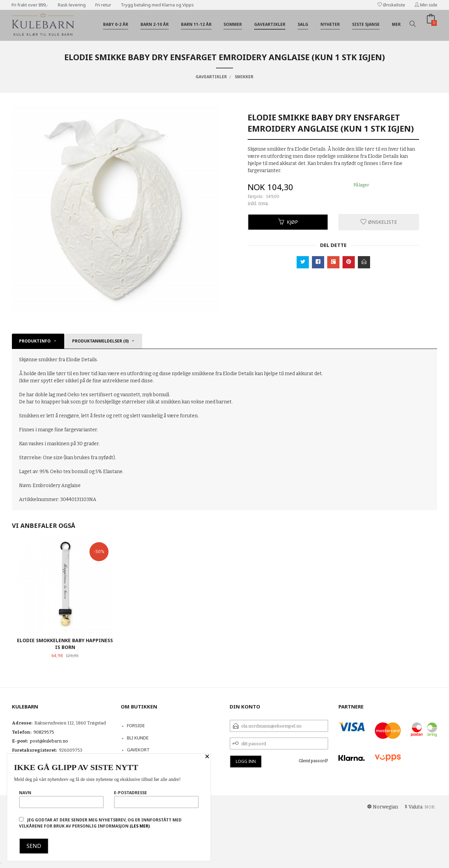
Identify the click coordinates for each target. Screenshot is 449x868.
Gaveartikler (270, 24)
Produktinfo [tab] (35, 341)
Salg (303, 24)
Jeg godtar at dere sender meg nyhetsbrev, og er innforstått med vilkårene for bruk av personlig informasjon (100, 823)
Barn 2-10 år (155, 24)
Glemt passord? (313, 761)
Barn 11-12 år (196, 24)
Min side (426, 5)
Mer (396, 24)
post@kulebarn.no (49, 741)
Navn (61, 799)
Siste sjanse (366, 24)
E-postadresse (156, 799)
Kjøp (288, 222)
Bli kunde (138, 738)
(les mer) (140, 826)
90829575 (44, 732)
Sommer (233, 24)
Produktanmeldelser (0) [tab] (100, 341)
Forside (136, 725)
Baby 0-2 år (116, 24)
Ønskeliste (391, 5)
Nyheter (330, 24)
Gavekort (138, 750)
